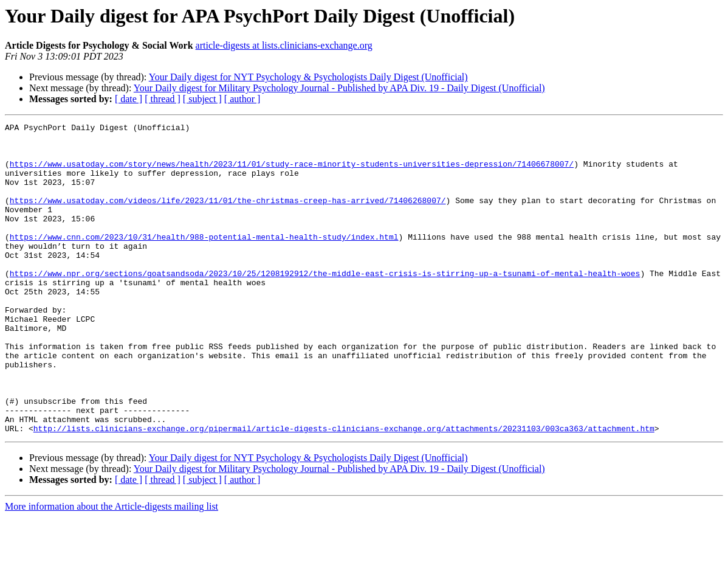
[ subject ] (202, 99)
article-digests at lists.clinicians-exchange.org (284, 45)
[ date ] (129, 99)
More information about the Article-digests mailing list (112, 568)
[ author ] (242, 99)
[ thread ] (163, 99)
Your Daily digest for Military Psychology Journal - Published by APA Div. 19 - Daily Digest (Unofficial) (339, 88)
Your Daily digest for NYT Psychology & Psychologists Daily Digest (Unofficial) (308, 77)
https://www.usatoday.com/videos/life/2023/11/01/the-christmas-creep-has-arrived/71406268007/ (228, 217)
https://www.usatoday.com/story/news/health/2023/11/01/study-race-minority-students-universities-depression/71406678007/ (292, 173)
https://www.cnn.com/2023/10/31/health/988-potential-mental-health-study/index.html (204, 260)
